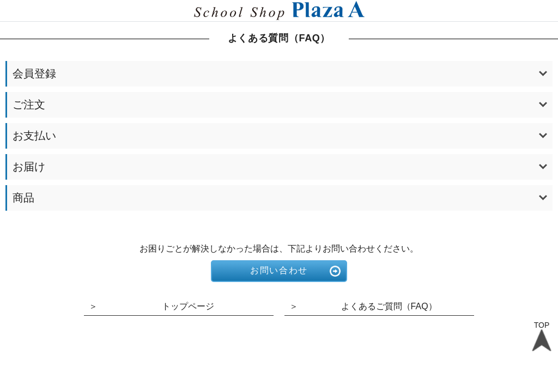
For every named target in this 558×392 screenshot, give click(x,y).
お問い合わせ (279, 270)
